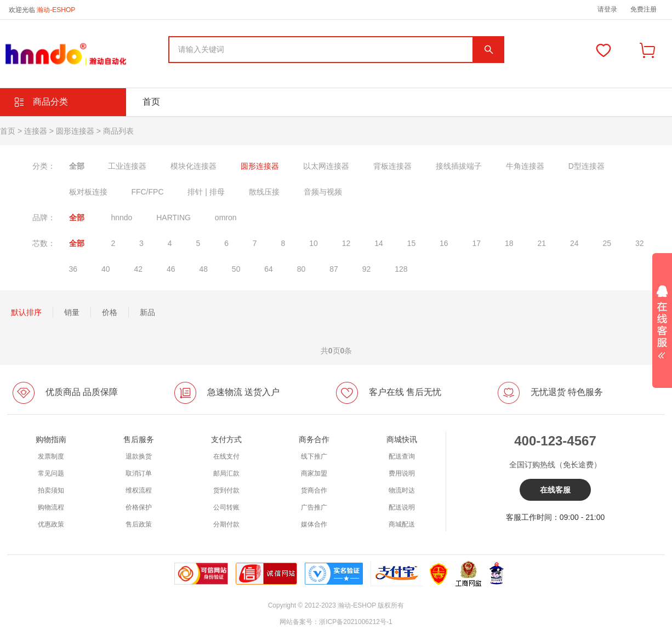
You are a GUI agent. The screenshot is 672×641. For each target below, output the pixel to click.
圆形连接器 (75, 131)
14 (379, 243)
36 (73, 269)
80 (301, 269)
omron (226, 218)
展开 (662, 318)
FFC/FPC (147, 192)
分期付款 (226, 524)
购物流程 (51, 507)
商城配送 (402, 524)
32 (640, 243)
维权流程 (139, 490)
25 (607, 243)
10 (314, 243)
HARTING (173, 218)
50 (236, 269)
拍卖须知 (51, 490)
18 (509, 243)
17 (477, 243)
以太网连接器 (326, 166)
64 (269, 269)
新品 (147, 312)
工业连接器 (127, 166)
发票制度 (51, 456)
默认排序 (26, 312)
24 (574, 243)
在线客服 (555, 490)
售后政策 (139, 524)
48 (203, 269)
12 (346, 243)
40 (106, 269)
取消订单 (139, 473)
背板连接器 (392, 166)
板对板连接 (88, 192)
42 (138, 269)
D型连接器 (586, 166)
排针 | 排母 (206, 192)
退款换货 (139, 456)
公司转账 (226, 507)
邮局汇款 (226, 473)
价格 (110, 312)
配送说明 (402, 507)
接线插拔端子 (459, 166)
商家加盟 (314, 473)
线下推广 (314, 456)
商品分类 (50, 102)
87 (334, 269)
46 (171, 269)
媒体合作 (314, 524)
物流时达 (402, 490)
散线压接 (264, 192)
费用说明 (402, 473)
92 (367, 269)
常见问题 (51, 473)
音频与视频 (323, 192)
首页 (151, 102)
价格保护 (139, 507)
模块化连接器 (193, 166)
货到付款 (226, 490)
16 (444, 243)
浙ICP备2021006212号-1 (355, 622)
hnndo (121, 218)
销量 (72, 312)
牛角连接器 (525, 166)
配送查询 (402, 456)
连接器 (36, 131)
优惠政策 (51, 524)
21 (542, 243)
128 (401, 269)
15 (412, 243)
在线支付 (226, 456)
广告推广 (314, 507)
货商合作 (314, 490)
